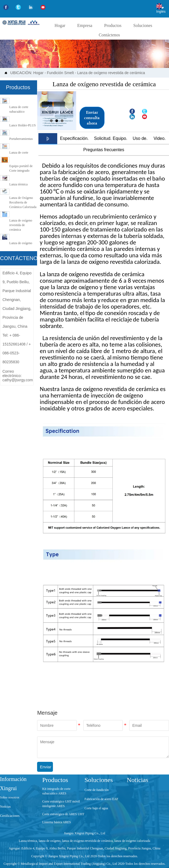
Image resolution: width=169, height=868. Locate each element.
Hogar (38, 73)
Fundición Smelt (60, 73)
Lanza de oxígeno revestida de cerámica (111, 73)
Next (67, 109)
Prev (47, 109)
